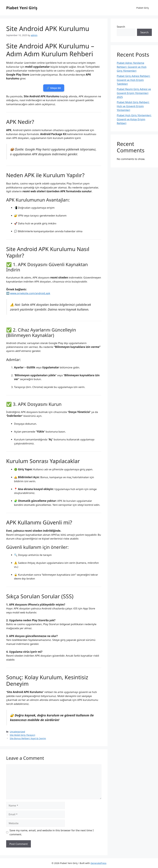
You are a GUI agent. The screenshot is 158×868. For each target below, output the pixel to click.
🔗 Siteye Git (54, 88)
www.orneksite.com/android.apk (30, 293)
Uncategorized (17, 732)
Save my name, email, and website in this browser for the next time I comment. (52, 832)
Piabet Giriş (143, 8)
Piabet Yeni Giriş (22, 8)
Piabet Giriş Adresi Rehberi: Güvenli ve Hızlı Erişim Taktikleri (134, 80)
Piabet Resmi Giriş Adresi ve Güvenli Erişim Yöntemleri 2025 (134, 93)
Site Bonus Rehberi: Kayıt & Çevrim (28, 738)
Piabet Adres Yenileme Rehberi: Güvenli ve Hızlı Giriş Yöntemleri (132, 67)
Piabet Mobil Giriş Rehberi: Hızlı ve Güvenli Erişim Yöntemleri (133, 106)
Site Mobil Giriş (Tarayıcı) (22, 735)
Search (121, 27)
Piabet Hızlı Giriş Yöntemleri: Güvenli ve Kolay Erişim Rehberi (134, 119)
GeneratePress (98, 863)
